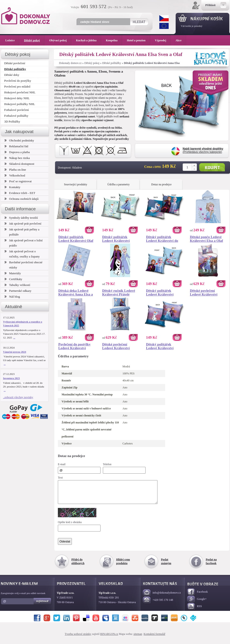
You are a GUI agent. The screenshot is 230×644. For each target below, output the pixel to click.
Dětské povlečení (15, 63)
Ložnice (12, 40)
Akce (179, 40)
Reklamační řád (16, 146)
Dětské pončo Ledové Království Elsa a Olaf (206, 239)
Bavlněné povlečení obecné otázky (23, 265)
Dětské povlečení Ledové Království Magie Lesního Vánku (206, 292)
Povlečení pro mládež (17, 86)
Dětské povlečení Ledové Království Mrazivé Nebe (116, 346)
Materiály (13, 273)
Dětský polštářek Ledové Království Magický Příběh (160, 292)
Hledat (139, 22)
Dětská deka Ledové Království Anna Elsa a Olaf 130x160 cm (76, 292)
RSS (194, 611)
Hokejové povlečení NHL (20, 92)
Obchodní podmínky (19, 140)
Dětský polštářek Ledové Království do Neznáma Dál (162, 239)
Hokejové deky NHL (17, 98)
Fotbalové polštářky (16, 116)
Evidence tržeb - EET (20, 193)
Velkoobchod (15, 175)
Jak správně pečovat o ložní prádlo (24, 243)
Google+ (197, 604)
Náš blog (12, 297)
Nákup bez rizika (17, 158)
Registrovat (43, 605)
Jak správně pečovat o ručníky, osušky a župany (22, 254)
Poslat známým (166, 566)
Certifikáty (13, 279)
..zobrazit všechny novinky (18, 397)
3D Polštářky (12, 121)
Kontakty (12, 187)
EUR (164, 26)
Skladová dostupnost (19, 164)
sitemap (138, 638)
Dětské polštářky (112, 63)
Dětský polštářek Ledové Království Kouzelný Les (116, 239)
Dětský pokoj (92, 63)
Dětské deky (12, 75)
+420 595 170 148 (158, 604)
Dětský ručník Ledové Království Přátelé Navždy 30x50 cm (119, 292)
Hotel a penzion (139, 40)
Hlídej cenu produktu (123, 566)
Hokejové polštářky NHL (20, 104)
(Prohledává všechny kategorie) (203, 150)
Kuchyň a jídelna (89, 40)
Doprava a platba (17, 152)
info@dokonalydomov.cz (162, 597)
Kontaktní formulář (154, 638)
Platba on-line (15, 170)
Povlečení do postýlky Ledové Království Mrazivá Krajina (74, 346)
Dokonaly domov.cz (70, 63)
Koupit (212, 167)
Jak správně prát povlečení (23, 223)
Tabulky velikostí (17, 285)
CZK (164, 18)
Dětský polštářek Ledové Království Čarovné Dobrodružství (164, 346)
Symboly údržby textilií (21, 218)
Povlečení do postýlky (18, 81)
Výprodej (163, 40)
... (14, 338)
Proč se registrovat (18, 181)
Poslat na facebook (211, 566)
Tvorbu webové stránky (78, 638)
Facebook (197, 596)
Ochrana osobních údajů (21, 199)
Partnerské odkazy (18, 291)
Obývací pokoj (60, 40)
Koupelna (114, 40)
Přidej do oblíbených (78, 566)
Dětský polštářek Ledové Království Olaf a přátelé (76, 239)
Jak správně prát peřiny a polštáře (22, 232)
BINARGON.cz (109, 638)
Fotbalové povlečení (17, 110)
